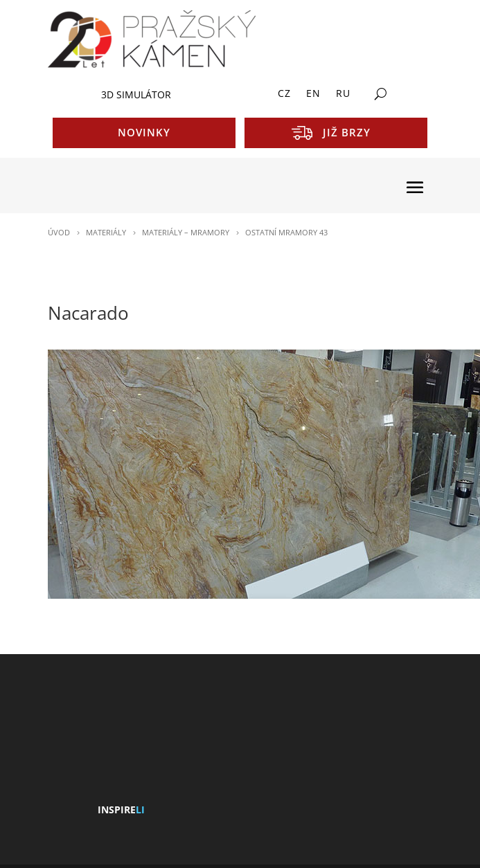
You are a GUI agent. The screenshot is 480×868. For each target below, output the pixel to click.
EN (313, 94)
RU (343, 94)
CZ (284, 94)
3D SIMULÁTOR (136, 94)
